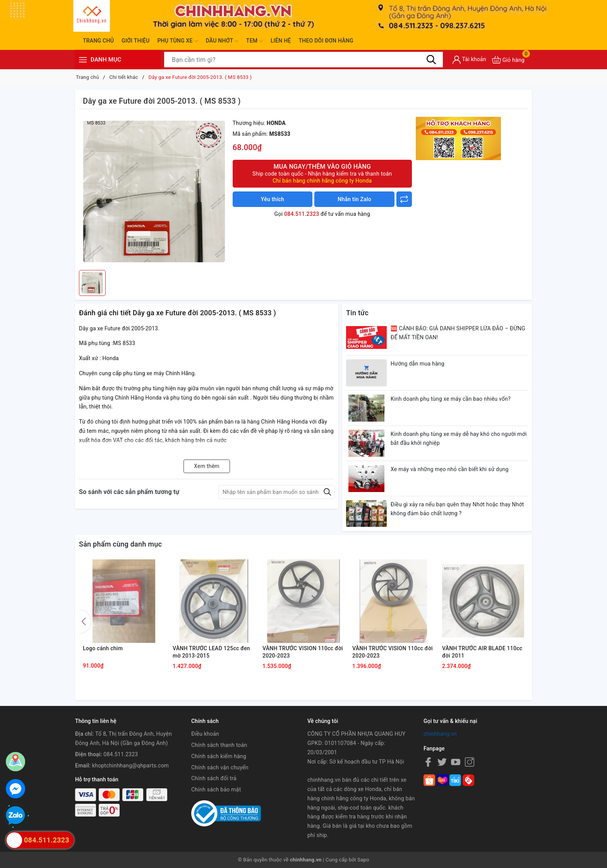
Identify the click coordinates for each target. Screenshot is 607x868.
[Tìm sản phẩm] (303, 60)
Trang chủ (98, 41)
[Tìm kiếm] (431, 60)
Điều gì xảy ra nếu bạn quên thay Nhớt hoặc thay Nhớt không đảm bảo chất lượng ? (457, 509)
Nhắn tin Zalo (354, 199)
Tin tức (357, 313)
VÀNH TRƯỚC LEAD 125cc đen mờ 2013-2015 (211, 652)
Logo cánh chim (103, 648)
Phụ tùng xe (177, 41)
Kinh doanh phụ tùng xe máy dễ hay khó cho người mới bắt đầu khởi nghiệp (459, 439)
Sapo (363, 860)
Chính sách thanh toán (219, 745)
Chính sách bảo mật (216, 789)
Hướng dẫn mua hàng (418, 364)
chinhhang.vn (440, 734)
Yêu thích (273, 199)
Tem (255, 41)
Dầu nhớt (222, 41)
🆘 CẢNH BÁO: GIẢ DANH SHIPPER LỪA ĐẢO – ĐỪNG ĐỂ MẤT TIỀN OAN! (458, 333)
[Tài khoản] (469, 60)
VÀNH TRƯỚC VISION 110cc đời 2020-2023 (303, 652)
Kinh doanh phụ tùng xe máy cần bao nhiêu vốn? (451, 399)
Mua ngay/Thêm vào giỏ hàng (322, 173)
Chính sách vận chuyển (220, 767)
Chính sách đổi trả (214, 778)
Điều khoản (205, 734)
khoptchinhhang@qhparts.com (130, 765)
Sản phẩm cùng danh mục (120, 544)
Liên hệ (281, 41)
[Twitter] (442, 762)
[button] (85, 622)
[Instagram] (470, 762)
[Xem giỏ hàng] (508, 60)
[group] (154, 191)
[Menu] (83, 60)
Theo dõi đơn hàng (326, 41)
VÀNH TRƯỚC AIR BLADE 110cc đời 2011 (482, 652)
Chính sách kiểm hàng (219, 756)
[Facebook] (428, 762)
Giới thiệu (135, 41)
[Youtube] (456, 762)
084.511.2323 (302, 214)
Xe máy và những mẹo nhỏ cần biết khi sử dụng (450, 469)
